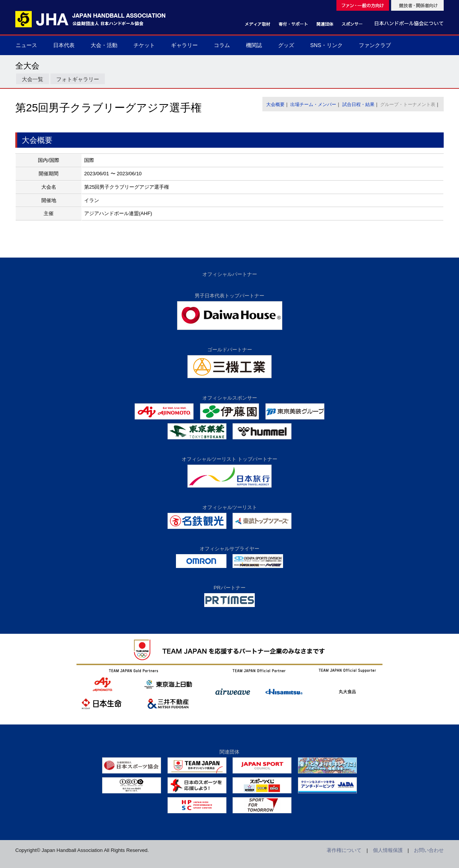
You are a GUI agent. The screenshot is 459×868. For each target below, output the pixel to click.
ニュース (26, 45)
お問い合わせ (429, 850)
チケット (144, 45)
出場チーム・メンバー (313, 104)
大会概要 (275, 104)
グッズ (286, 45)
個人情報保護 (388, 850)
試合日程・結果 (358, 104)
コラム (222, 45)
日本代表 (64, 45)
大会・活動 (104, 45)
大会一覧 (33, 79)
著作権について (344, 850)
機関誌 (254, 45)
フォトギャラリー (78, 79)
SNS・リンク (326, 45)
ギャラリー (184, 45)
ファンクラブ (375, 45)
